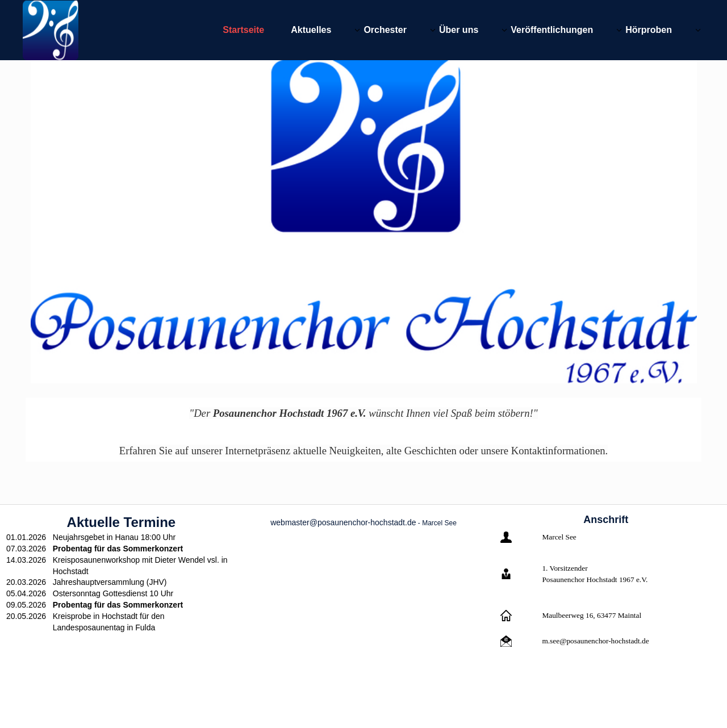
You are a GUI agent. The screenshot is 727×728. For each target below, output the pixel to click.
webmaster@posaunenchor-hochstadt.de (343, 522)
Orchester (385, 30)
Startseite (243, 30)
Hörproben (649, 30)
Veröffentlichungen (552, 30)
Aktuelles (311, 30)
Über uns (459, 30)
